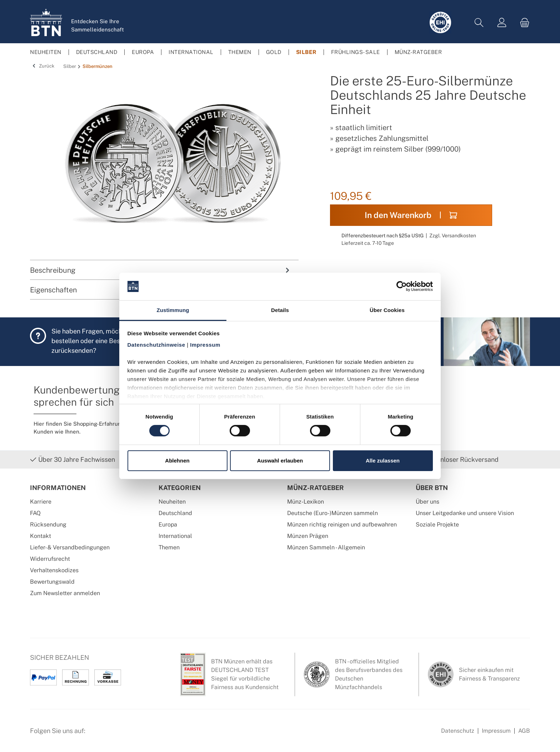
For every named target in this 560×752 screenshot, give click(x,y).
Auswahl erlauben (280, 461)
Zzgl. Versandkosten (453, 235)
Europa (168, 525)
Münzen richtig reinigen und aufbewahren (342, 525)
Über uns (427, 502)
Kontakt (41, 536)
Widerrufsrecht (50, 559)
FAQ (35, 513)
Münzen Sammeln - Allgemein (326, 547)
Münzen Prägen (308, 536)
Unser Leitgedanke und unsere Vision (465, 513)
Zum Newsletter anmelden (65, 593)
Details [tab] (280, 310)
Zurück (42, 66)
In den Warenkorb (411, 215)
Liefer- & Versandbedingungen (70, 547)
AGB (524, 731)
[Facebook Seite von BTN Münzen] (97, 734)
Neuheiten (172, 502)
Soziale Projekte (437, 525)
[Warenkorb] (522, 23)
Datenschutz (458, 731)
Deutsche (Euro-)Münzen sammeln (332, 513)
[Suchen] (479, 23)
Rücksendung (48, 525)
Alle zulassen (383, 461)
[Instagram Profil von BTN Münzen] (114, 734)
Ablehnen (177, 461)
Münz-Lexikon (306, 502)
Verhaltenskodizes (54, 570)
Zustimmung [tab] (173, 310)
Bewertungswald (52, 582)
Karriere (41, 502)
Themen (169, 547)
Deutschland (175, 513)
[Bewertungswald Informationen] (132, 734)
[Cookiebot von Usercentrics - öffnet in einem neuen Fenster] (402, 286)
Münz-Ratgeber (316, 488)
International (175, 536)
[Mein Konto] (502, 23)
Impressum (496, 731)
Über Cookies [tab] (387, 310)
